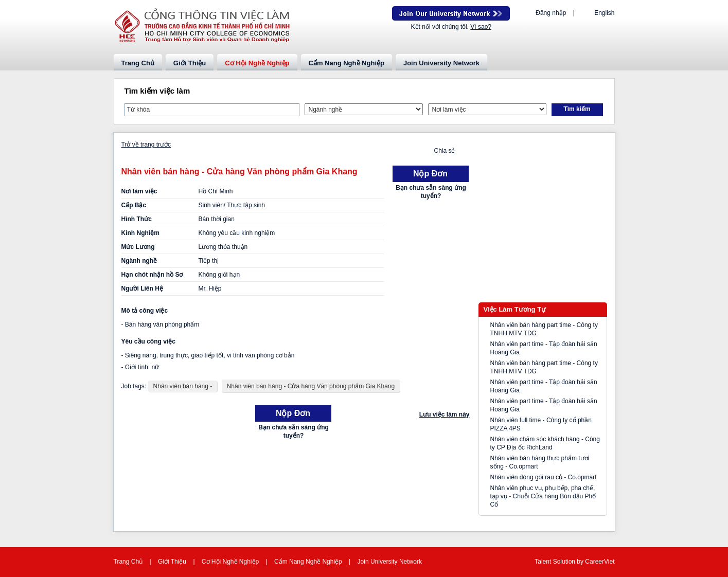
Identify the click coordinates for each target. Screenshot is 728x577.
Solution (565, 562)
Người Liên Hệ (142, 288)
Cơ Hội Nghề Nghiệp (257, 63)
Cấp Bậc (134, 205)
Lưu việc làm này (445, 414)
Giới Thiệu (190, 63)
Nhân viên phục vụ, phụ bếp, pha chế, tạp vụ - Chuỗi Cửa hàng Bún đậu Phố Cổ (543, 496)
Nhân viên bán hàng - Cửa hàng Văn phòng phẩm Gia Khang (311, 386)
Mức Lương (138, 247)
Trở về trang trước (146, 145)
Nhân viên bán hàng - (183, 386)
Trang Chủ (138, 63)
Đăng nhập (551, 13)
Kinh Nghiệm (140, 233)
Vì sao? (481, 27)
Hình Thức (137, 219)
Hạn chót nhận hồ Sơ (152, 275)
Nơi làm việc (139, 191)
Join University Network (441, 63)
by (581, 562)
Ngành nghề (139, 261)
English (604, 13)
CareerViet (600, 562)
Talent (544, 562)
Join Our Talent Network (451, 13)
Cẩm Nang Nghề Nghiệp (347, 63)
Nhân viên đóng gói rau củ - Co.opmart (544, 477)
